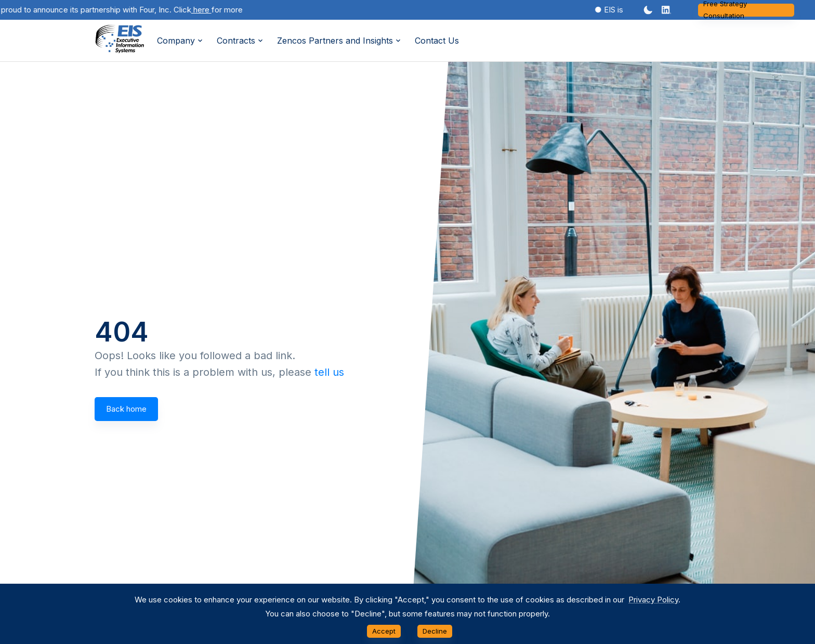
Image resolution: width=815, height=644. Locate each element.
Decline (435, 631)
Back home (126, 409)
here (207, 10)
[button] (666, 10)
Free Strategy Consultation (746, 10)
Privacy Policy (653, 600)
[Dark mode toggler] (648, 10)
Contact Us (437, 41)
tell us (329, 372)
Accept (384, 631)
